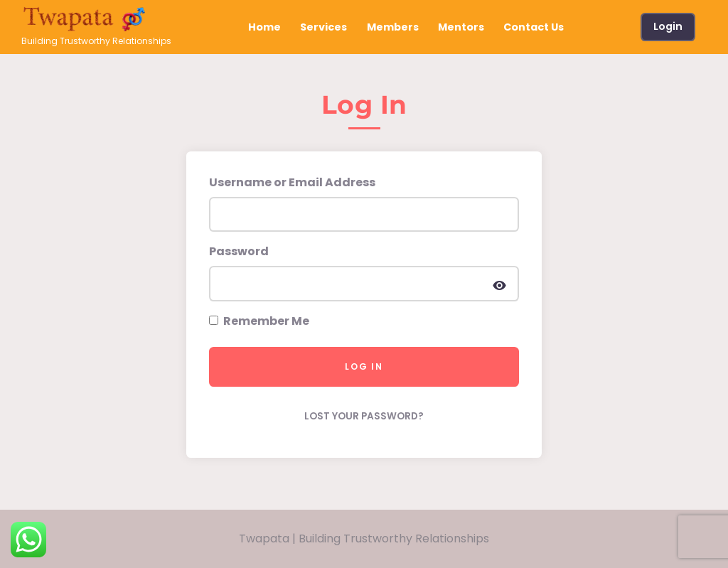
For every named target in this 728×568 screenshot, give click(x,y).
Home (264, 27)
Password (239, 251)
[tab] (364, 111)
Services (323, 27)
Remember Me (259, 321)
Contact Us (534, 27)
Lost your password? (364, 416)
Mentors (461, 27)
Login (668, 26)
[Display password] (499, 284)
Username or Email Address (292, 182)
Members (393, 27)
